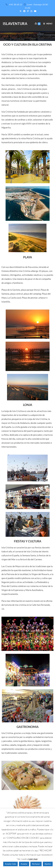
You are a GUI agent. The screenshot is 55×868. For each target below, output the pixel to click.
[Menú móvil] (47, 24)
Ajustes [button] (48, 864)
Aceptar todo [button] (10, 864)
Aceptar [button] (24, 864)
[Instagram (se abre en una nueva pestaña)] (31, 11)
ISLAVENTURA (15, 24)
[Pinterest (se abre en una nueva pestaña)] (28, 11)
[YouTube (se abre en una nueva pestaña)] (35, 11)
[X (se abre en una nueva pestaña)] (21, 11)
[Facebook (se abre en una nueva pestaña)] (24, 11)
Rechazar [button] (36, 864)
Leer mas (33, 859)
